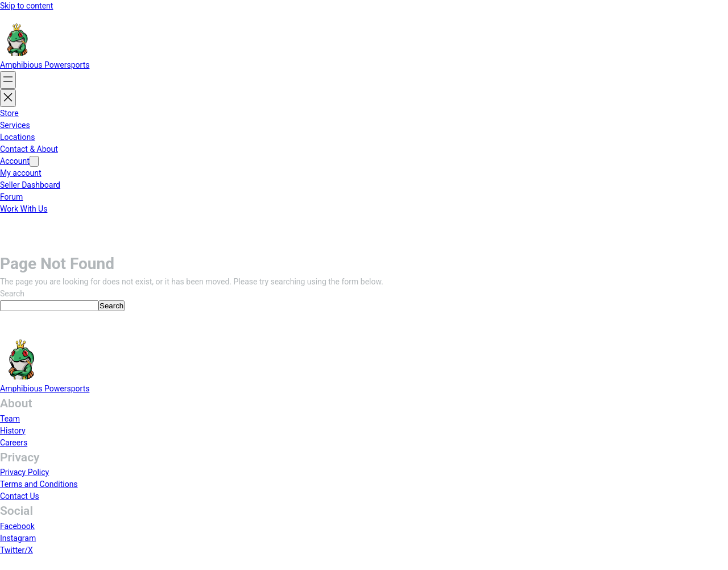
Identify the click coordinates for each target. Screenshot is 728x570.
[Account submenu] (34, 161)
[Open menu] (8, 80)
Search (12, 294)
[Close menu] (8, 98)
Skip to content (26, 6)
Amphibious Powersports (45, 65)
